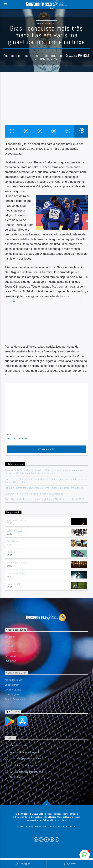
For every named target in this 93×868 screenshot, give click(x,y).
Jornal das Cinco (16, 573)
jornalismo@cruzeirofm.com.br (26, 765)
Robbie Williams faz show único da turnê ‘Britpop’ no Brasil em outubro (44, 488)
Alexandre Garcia (13, 680)
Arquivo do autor (46, 449)
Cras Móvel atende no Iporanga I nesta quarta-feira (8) (35, 494)
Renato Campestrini (15, 699)
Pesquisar (23, 864)
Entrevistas (10, 656)
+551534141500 (18, 746)
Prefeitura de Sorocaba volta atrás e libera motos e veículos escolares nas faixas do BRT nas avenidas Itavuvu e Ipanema (46, 472)
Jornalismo (10, 637)
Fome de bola (14, 584)
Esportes (9, 642)
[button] (85, 855)
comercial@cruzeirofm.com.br (25, 752)
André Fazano (17, 438)
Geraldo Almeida (13, 690)
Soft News (13, 541)
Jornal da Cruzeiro (17, 531)
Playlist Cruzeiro (16, 552)
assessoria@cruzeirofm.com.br (26, 759)
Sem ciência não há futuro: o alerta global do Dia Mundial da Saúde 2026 (45, 499)
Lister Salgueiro (13, 694)
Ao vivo (70, 864)
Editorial (9, 646)
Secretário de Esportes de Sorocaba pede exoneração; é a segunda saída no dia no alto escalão (46, 481)
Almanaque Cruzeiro (17, 563)
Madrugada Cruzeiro (17, 520)
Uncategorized (46, 23)
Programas (10, 661)
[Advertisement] (46, 101)
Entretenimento (12, 651)
